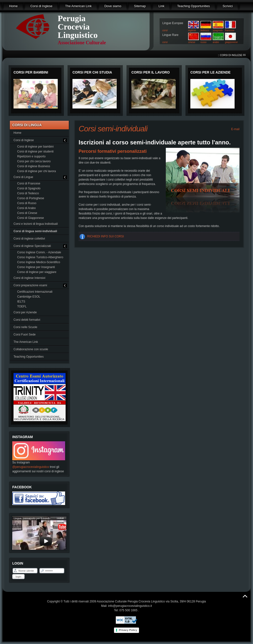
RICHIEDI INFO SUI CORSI (105, 236)
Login (18, 577)
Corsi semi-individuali (113, 129)
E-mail (235, 129)
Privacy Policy (128, 630)
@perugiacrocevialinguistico (31, 467)
